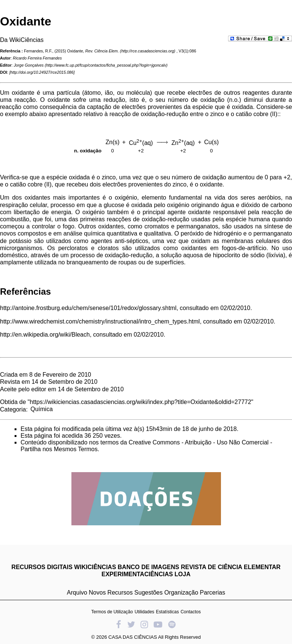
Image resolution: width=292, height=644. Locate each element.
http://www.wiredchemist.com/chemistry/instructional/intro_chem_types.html (100, 321)
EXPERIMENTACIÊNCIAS (137, 574)
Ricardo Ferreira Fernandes (37, 58)
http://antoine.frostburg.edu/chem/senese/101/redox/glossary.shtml (88, 308)
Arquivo (77, 593)
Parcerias (213, 593)
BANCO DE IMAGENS (148, 567)
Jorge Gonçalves (29, 65)
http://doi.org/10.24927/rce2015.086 (42, 72)
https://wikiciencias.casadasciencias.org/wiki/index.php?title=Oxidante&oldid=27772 (141, 402)
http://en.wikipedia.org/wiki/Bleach (45, 335)
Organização (181, 593)
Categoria (13, 409)
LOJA (183, 574)
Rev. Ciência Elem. (102, 51)
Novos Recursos (111, 593)
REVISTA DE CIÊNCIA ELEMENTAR (231, 567)
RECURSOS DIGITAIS (42, 567)
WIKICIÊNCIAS (95, 567)
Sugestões (148, 593)
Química (42, 409)
